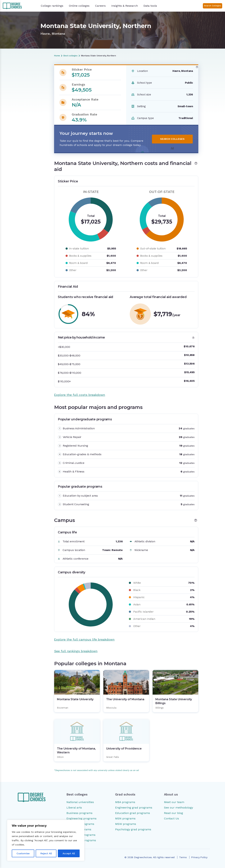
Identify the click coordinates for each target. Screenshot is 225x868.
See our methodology (179, 808)
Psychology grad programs (133, 829)
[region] (46, 840)
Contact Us (171, 818)
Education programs (80, 824)
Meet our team (174, 802)
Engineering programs (81, 818)
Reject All (46, 853)
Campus (13, 95)
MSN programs (125, 818)
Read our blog (173, 813)
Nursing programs (79, 829)
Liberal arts (74, 808)
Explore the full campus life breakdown (84, 639)
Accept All (69, 853)
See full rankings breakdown (76, 651)
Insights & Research (125, 6)
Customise (23, 853)
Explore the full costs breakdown (80, 395)
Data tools (150, 6)
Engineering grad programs (134, 808)
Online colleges (79, 6)
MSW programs (126, 824)
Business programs (79, 813)
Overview (13, 73)
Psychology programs (81, 835)
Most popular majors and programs (23, 87)
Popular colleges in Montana (25, 101)
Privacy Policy (199, 857)
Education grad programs (133, 813)
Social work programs (81, 840)
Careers (100, 6)
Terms (183, 857)
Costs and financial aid (22, 79)
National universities (80, 802)
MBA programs (125, 802)
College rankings (52, 6)
